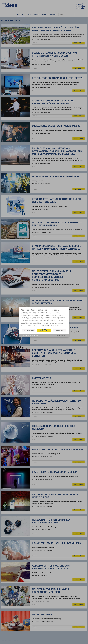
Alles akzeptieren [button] (44, 330)
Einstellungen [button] (29, 330)
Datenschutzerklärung (33, 336)
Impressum (24, 336)
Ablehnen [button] (60, 330)
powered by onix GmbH (62, 336)
